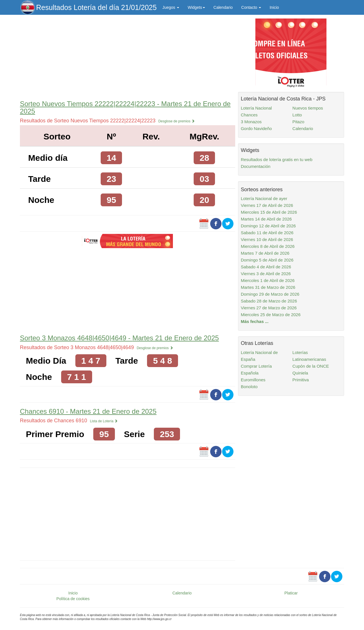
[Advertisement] (128, 56)
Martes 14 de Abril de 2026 (266, 219)
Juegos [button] (171, 7)
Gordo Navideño (256, 128)
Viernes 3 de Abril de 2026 (266, 274)
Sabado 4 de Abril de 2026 (266, 267)
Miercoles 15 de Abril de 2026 (269, 212)
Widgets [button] (196, 7)
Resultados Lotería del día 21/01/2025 (96, 7)
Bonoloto (249, 387)
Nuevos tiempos (308, 108)
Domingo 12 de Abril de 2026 (268, 226)
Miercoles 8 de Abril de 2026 (268, 246)
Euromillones (253, 380)
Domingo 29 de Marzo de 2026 (270, 294)
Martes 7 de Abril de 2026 (265, 253)
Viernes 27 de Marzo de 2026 (269, 308)
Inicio (274, 7)
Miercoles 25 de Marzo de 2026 (271, 315)
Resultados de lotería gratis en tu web (277, 159)
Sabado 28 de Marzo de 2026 (269, 301)
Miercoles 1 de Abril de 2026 (268, 280)
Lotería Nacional (256, 108)
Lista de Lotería (104, 421)
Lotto (297, 115)
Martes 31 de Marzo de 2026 (268, 287)
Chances (249, 115)
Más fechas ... (255, 321)
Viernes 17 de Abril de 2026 (267, 205)
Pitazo (298, 122)
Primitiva (301, 380)
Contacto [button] (251, 7)
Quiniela (300, 373)
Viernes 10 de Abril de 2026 (267, 239)
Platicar (291, 593)
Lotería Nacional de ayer (264, 198)
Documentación (256, 166)
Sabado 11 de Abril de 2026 (267, 233)
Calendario (223, 7)
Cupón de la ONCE (311, 366)
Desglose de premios (177, 121)
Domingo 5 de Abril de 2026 (267, 260)
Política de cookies (73, 599)
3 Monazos (251, 122)
